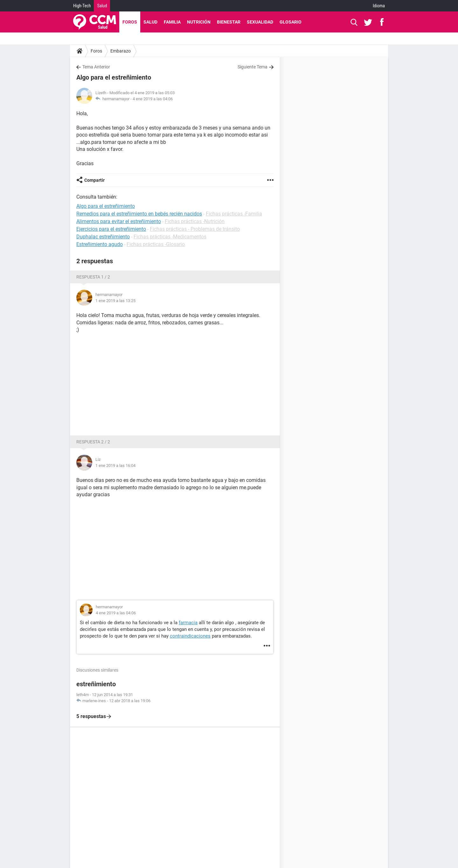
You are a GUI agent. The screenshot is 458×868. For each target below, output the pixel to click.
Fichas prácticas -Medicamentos (170, 237)
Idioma (379, 6)
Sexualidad (260, 22)
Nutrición (199, 22)
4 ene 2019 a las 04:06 (153, 99)
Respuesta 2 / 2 (93, 442)
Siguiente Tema (253, 67)
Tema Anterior (96, 67)
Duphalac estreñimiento (103, 237)
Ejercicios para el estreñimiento (111, 229)
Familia (172, 22)
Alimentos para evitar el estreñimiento (119, 221)
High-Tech (82, 6)
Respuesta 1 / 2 (93, 277)
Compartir (94, 180)
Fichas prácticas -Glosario (156, 244)
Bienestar (229, 22)
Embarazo (121, 51)
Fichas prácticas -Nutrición (195, 221)
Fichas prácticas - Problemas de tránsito (195, 229)
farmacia (188, 623)
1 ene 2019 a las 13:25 (115, 301)
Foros (130, 22)
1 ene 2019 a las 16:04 (115, 466)
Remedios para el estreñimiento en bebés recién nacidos (139, 214)
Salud (102, 6)
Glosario (291, 22)
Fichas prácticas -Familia (234, 214)
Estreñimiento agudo (100, 244)
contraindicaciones (190, 636)
